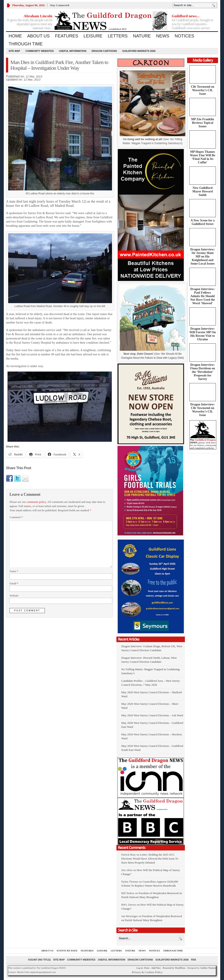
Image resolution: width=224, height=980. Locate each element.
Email (14, 583)
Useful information (73, 51)
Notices (184, 36)
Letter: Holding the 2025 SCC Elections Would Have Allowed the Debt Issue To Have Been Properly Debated (150, 859)
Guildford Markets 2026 (139, 51)
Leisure (93, 36)
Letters (118, 36)
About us (38, 36)
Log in (140, 968)
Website (14, 596)
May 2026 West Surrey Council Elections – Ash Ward (152, 715)
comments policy (36, 502)
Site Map (14, 51)
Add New (156, 968)
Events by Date (67, 951)
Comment (16, 517)
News (163, 36)
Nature (142, 36)
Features (67, 36)
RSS (194, 960)
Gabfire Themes (208, 968)
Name (14, 571)
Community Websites (40, 51)
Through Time (26, 44)
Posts (147, 968)
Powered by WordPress (174, 968)
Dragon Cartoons (104, 51)
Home (15, 36)
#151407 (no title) (39, 960)
